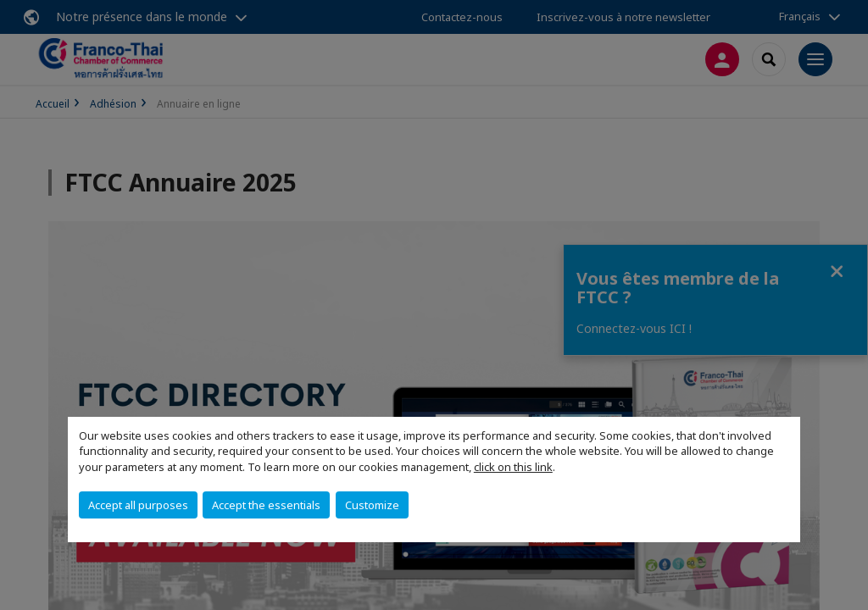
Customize (372, 505)
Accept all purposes (138, 505)
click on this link (513, 467)
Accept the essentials (266, 505)
